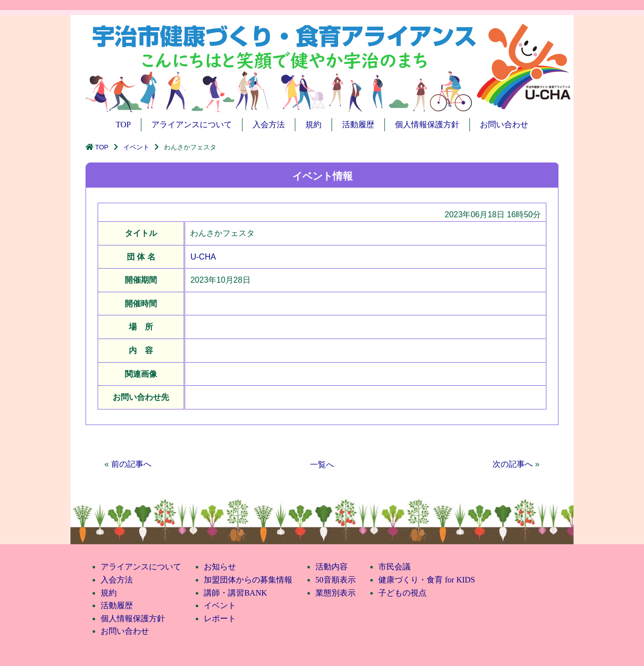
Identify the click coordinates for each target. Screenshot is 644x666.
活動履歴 (358, 124)
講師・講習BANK (235, 593)
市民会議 (394, 567)
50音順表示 (336, 580)
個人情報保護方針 (427, 124)
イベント (136, 147)
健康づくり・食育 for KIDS (427, 580)
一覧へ (322, 465)
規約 (313, 124)
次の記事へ (513, 464)
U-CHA (203, 257)
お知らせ (220, 567)
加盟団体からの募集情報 (248, 580)
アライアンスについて (192, 124)
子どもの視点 (403, 593)
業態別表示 (336, 593)
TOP (123, 124)
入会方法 (269, 124)
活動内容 (332, 567)
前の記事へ (131, 464)
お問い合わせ (504, 124)
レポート (220, 618)
